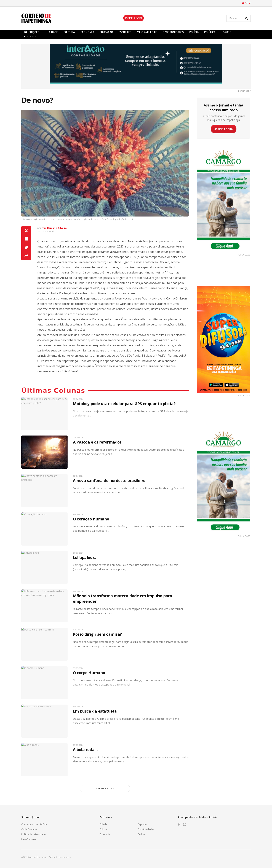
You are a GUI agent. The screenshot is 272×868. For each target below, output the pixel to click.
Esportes (125, 32)
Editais (29, 36)
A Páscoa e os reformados (97, 442)
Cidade (53, 32)
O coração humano (91, 519)
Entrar (246, 3)
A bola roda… (85, 749)
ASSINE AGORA (134, 18)
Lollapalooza (85, 557)
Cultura (69, 32)
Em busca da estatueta (95, 711)
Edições (32, 32)
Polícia (194, 32)
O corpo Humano (89, 672)
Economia (87, 32)
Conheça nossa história (34, 824)
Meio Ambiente (147, 32)
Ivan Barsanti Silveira (54, 228)
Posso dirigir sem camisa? (97, 634)
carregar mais (105, 789)
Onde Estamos (29, 829)
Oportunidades (173, 32)
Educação (106, 32)
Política (210, 32)
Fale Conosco (29, 839)
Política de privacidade (34, 834)
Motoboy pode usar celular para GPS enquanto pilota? (124, 403)
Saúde (227, 32)
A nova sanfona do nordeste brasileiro (109, 480)
